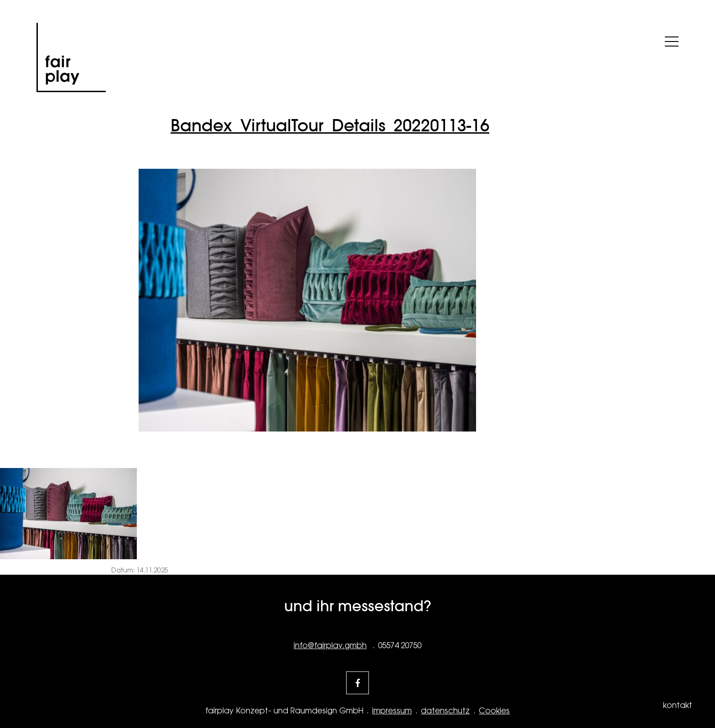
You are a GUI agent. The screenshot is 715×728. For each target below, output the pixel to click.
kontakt (678, 705)
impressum (392, 711)
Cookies (494, 711)
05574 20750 (400, 645)
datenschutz (445, 711)
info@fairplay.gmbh (330, 645)
